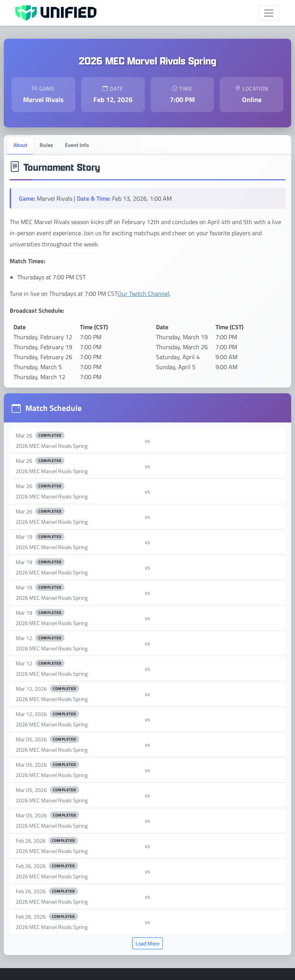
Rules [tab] (46, 145)
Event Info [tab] (77, 145)
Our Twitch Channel (143, 294)
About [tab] (20, 145)
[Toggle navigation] (269, 13)
